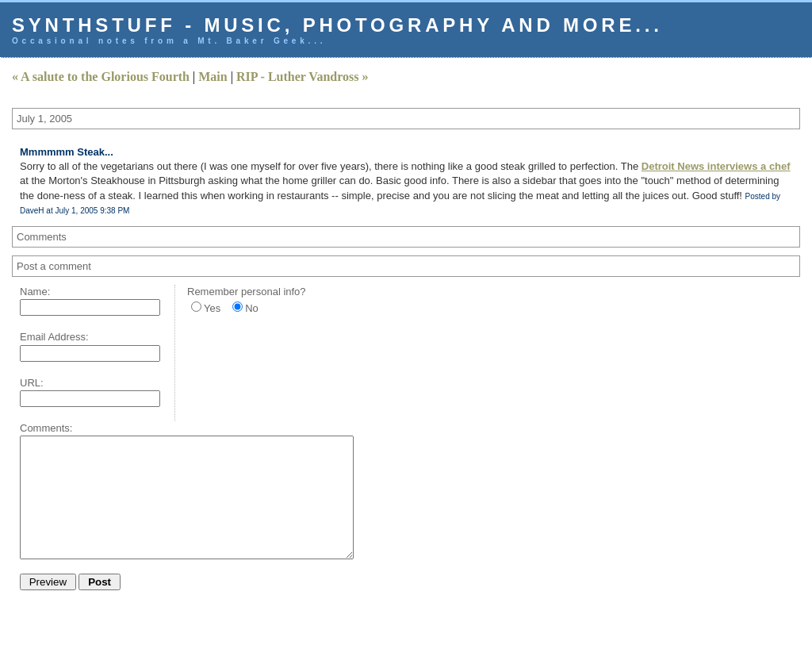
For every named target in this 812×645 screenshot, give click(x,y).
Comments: (46, 428)
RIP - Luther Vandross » (303, 77)
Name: (35, 292)
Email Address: (54, 337)
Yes (212, 308)
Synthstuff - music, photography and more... (337, 25)
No (252, 308)
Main (213, 77)
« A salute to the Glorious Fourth (101, 77)
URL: (32, 383)
